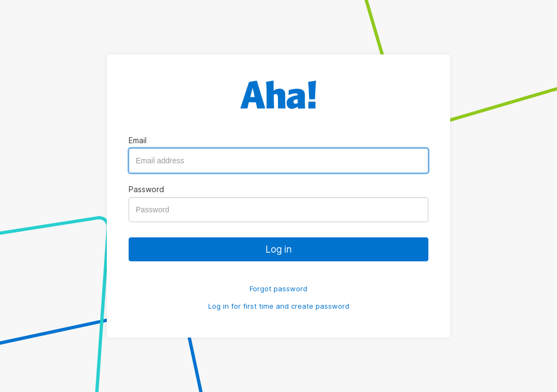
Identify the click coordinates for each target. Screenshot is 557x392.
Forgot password (278, 289)
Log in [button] (278, 249)
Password (146, 189)
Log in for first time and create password (279, 306)
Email (138, 140)
